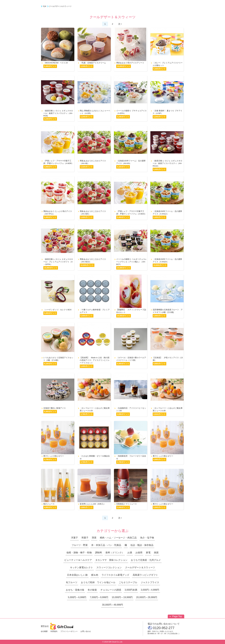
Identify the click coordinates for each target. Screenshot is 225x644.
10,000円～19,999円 (122, 597)
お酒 (130, 553)
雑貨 (156, 553)
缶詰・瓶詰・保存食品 (142, 545)
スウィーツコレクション (109, 567)
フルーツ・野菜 (80, 545)
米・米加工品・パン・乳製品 (106, 545)
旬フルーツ (72, 582)
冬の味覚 (92, 590)
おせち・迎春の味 (75, 590)
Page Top (177, 616)
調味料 (99, 553)
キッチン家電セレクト (82, 567)
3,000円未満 (131, 590)
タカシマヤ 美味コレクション (111, 560)
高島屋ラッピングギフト (145, 575)
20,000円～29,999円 (147, 597)
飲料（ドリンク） (115, 553)
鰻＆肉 (95, 575)
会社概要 (44, 631)
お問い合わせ (86, 631)
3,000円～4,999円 (150, 590)
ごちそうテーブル (128, 582)
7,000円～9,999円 (99, 597)
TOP (44, 6)
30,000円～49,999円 (113, 605)
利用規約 (54, 631)
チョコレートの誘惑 (111, 590)
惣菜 (94, 538)
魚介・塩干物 (147, 538)
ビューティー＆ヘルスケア (78, 560)
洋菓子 (74, 538)
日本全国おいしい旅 (77, 575)
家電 (148, 553)
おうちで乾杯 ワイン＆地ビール (98, 582)
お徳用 (139, 553)
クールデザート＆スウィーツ (60, 6)
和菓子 (85, 538)
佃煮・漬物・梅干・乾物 (79, 553)
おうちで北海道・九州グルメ (146, 560)
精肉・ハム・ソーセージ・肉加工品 (118, 538)
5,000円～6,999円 (77, 597)
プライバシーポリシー (69, 631)
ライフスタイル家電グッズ (115, 575)
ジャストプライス (150, 582)
